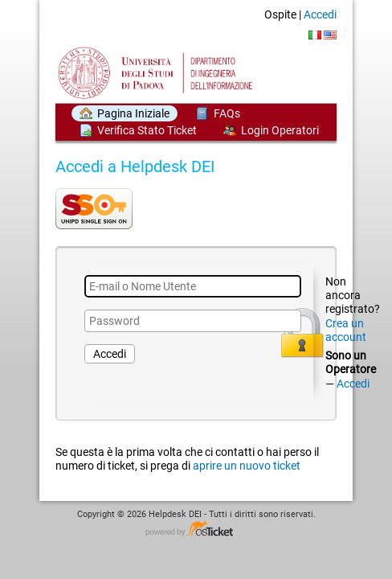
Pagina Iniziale (133, 113)
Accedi (320, 14)
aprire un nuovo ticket (247, 466)
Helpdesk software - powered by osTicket (196, 530)
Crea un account (346, 330)
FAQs (227, 113)
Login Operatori (280, 130)
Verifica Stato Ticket (147, 130)
